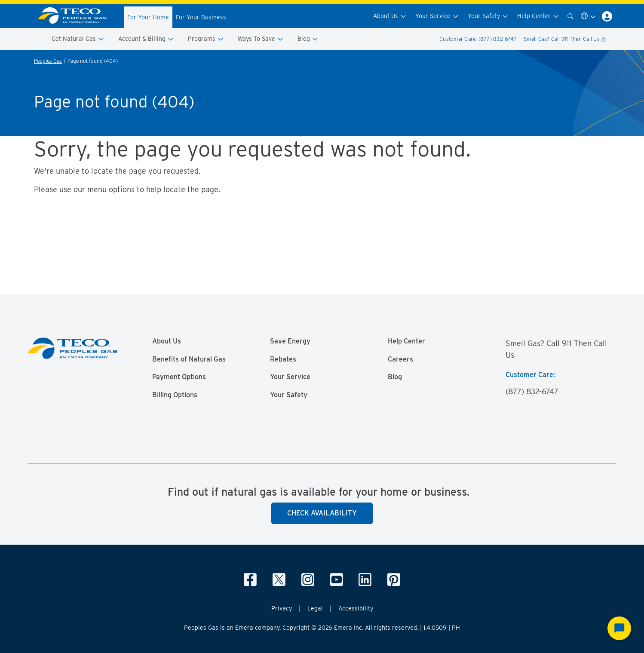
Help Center (538, 16)
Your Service (437, 16)
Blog (308, 39)
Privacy (282, 608)
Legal (315, 608)
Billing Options (175, 395)
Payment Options (179, 377)
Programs (206, 39)
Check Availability (322, 513)
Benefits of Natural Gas (189, 359)
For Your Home (148, 17)
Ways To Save (261, 39)
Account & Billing (146, 39)
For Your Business (201, 17)
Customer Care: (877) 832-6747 (478, 39)
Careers (400, 359)
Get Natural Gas (78, 39)
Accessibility (356, 608)
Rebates (283, 359)
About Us (390, 16)
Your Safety (488, 16)
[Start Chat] (619, 628)
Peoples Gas (48, 61)
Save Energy (290, 341)
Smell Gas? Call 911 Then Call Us (565, 39)
